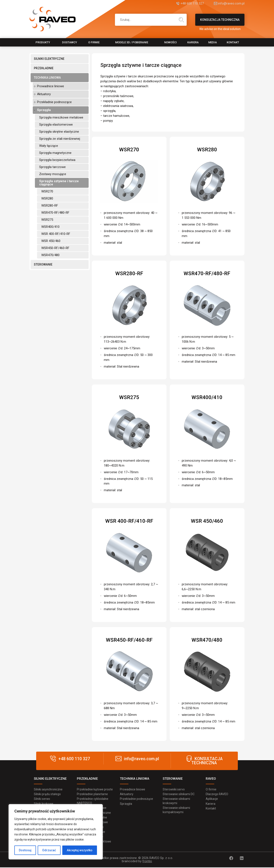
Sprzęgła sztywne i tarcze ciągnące (59, 183)
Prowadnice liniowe (51, 86)
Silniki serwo (42, 799)
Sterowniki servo (174, 789)
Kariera (193, 42)
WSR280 (47, 198)
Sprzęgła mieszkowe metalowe (61, 117)
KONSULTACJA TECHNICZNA (220, 22)
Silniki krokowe (44, 804)
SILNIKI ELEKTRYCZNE (49, 59)
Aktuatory (44, 94)
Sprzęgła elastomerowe (56, 125)
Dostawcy (70, 42)
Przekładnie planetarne (93, 794)
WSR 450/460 (51, 241)
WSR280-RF (50, 206)
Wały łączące (49, 146)
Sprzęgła (44, 110)
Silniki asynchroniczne (49, 789)
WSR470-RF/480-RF (55, 213)
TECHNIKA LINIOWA (47, 78)
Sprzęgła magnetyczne (55, 153)
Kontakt (233, 42)
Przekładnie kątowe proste (95, 789)
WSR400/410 (50, 227)
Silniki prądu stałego (47, 794)
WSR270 (47, 191)
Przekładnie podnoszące (54, 102)
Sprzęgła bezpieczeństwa (57, 160)
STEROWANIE (43, 264)
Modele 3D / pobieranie (132, 42)
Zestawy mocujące (53, 174)
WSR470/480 (50, 255)
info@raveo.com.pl (231, 4)
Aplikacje (212, 799)
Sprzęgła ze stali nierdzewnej (60, 139)
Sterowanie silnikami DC (179, 794)
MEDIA (213, 42)
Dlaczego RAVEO (217, 794)
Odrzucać (49, 850)
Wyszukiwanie (181, 20)
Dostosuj (25, 850)
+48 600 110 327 (190, 4)
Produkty (43, 42)
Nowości (171, 42)
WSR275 (47, 220)
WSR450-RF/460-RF (55, 248)
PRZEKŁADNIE (44, 68)
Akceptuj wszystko (80, 850)
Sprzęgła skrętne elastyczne (59, 132)
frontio (147, 862)
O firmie (94, 42)
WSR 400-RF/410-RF (56, 234)
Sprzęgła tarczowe (52, 167)
